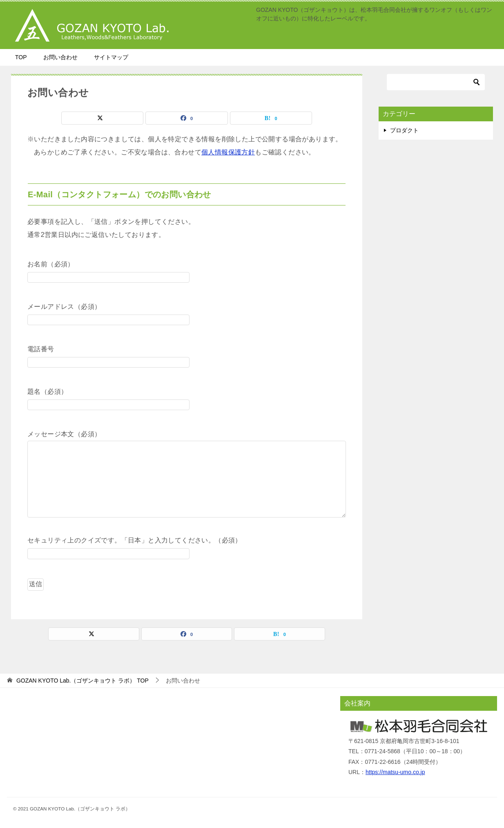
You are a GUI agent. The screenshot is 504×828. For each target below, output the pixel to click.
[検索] (436, 82)
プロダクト (404, 130)
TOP (21, 57)
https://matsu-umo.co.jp (395, 772)
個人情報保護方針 (228, 152)
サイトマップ (111, 57)
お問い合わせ (60, 57)
